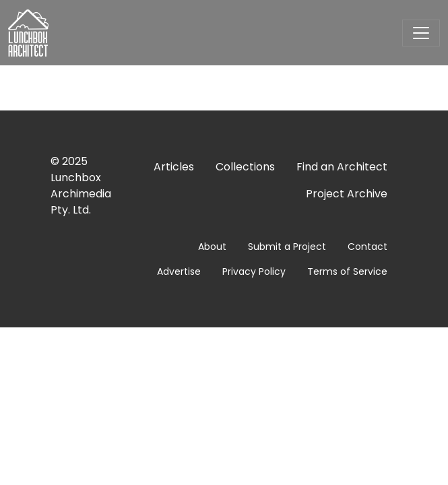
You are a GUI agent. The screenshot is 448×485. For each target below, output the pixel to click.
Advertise (179, 271)
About (212, 247)
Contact (367, 247)
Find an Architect (342, 167)
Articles (174, 167)
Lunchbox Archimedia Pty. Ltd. (81, 194)
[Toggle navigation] (421, 33)
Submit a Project (287, 247)
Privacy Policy (254, 271)
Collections (245, 167)
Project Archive (347, 194)
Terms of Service (347, 271)
